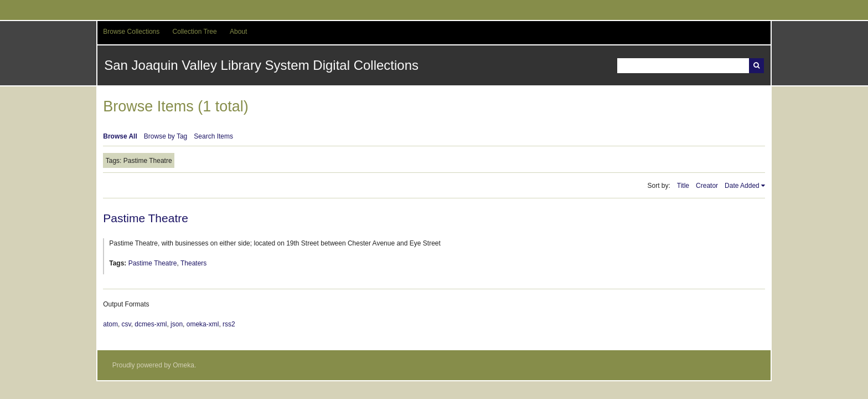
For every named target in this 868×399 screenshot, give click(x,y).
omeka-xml (203, 324)
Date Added (742, 186)
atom (110, 324)
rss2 (229, 324)
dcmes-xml (151, 324)
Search (756, 66)
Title (683, 186)
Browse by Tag (166, 136)
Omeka (184, 365)
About (238, 32)
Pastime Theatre (146, 218)
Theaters (193, 263)
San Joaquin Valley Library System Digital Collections (261, 65)
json (177, 324)
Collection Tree (195, 32)
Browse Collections (131, 32)
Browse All (120, 136)
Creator (707, 186)
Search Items (213, 136)
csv (126, 324)
